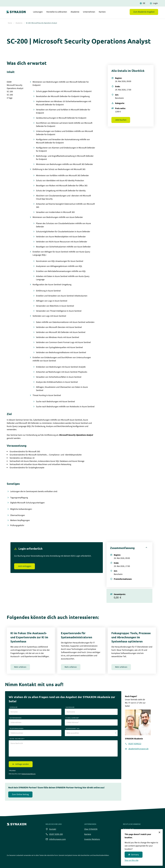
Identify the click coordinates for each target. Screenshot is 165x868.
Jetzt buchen (121, 120)
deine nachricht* (17, 739)
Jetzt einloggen (24, 566)
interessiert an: (73, 728)
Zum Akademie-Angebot (144, 13)
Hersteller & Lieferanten (57, 13)
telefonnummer (17, 728)
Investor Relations (92, 839)
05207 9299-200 (54, 834)
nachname (70, 707)
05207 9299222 (135, 744)
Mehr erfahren (20, 667)
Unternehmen (89, 13)
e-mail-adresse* (73, 718)
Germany (134, 855)
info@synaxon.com (56, 839)
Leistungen (38, 13)
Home (10, 23)
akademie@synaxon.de (138, 749)
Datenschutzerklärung (29, 774)
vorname (14, 707)
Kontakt (51, 829)
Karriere (102, 13)
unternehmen (16, 718)
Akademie (75, 13)
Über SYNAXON (91, 829)
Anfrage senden (22, 764)
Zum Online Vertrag (20, 794)
